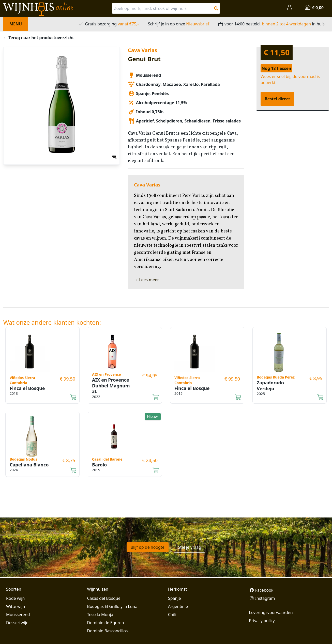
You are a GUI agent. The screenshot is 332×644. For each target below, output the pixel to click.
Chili (172, 615)
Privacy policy (262, 621)
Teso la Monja (100, 615)
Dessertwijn (17, 623)
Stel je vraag (190, 547)
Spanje (175, 598)
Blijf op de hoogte (148, 547)
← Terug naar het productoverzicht (39, 38)
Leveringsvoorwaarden (271, 612)
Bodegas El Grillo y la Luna (112, 606)
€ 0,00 (314, 8)
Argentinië (178, 606)
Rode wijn (15, 598)
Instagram (262, 598)
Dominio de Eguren (106, 623)
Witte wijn (16, 606)
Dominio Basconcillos (108, 631)
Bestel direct (277, 99)
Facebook (261, 590)
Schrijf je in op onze (179, 24)
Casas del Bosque (104, 598)
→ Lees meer (146, 280)
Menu (16, 24)
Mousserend (18, 615)
